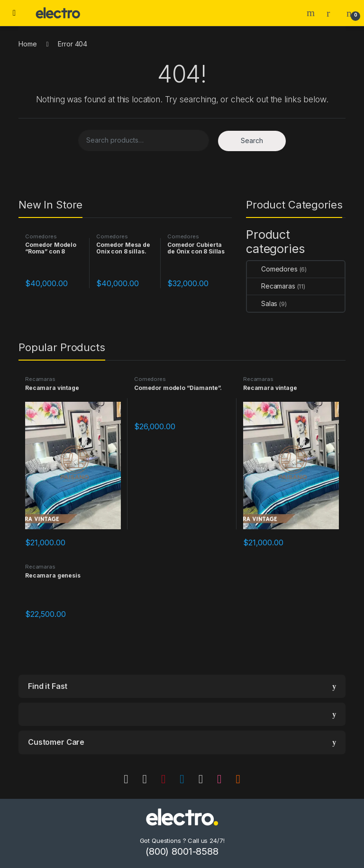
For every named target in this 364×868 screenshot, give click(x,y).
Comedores (41, 236)
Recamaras (271, 286)
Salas (262, 303)
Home (27, 44)
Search (312, 13)
